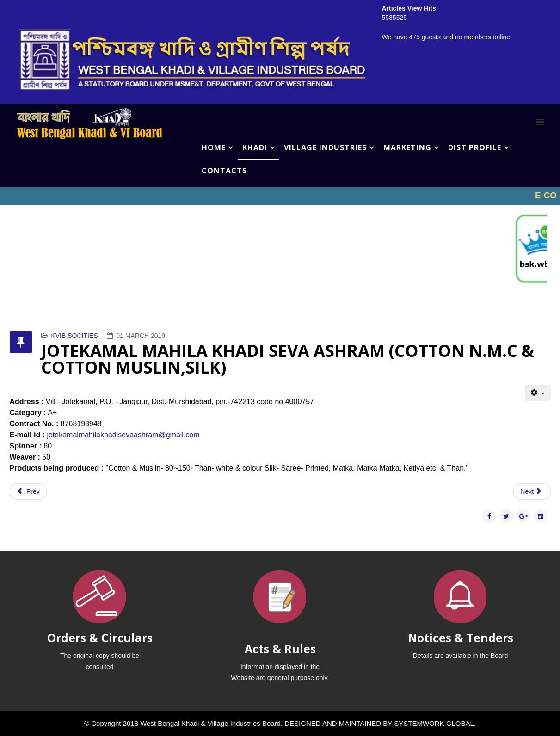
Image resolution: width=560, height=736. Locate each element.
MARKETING (407, 147)
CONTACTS (224, 171)
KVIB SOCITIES (74, 336)
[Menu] (540, 122)
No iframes (280, 196)
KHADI (255, 147)
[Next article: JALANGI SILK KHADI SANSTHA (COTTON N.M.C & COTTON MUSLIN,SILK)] (532, 491)
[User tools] (538, 393)
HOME (214, 147)
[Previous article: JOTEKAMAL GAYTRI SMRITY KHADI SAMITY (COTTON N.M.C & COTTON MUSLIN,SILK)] (28, 491)
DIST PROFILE (475, 147)
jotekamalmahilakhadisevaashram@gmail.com (123, 435)
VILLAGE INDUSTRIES (325, 147)
